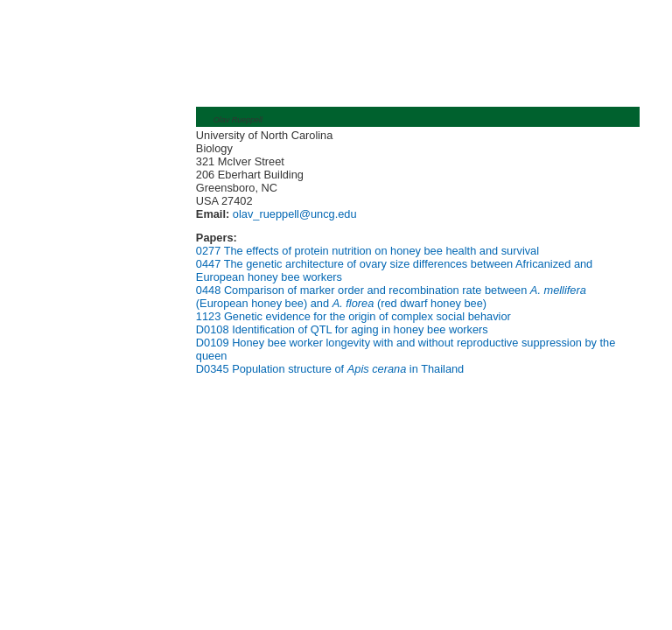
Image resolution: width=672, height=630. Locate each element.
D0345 (213, 369)
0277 (208, 251)
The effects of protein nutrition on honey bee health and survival (381, 251)
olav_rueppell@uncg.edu (293, 214)
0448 (208, 290)
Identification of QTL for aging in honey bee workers (360, 329)
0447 (208, 264)
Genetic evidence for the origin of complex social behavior (367, 316)
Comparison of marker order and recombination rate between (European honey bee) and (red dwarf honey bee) (391, 297)
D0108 (213, 329)
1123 (208, 316)
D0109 (213, 343)
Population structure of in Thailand (348, 369)
